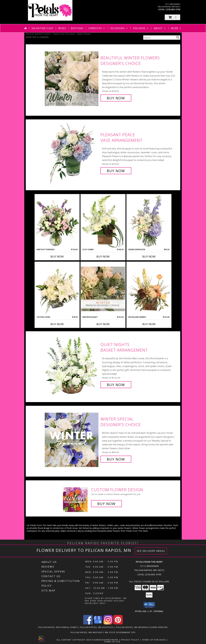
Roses (62, 28)
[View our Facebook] (88, 623)
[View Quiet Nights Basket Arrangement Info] (72, 365)
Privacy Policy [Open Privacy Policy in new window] (130, 640)
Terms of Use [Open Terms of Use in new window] (112, 641)
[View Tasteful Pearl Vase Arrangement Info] (57, 289)
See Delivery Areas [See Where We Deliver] (151, 551)
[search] (178, 37)
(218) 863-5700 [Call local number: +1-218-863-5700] (173, 9)
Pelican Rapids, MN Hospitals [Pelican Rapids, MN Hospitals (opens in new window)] (97, 627)
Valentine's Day (42, 28)
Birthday (77, 28)
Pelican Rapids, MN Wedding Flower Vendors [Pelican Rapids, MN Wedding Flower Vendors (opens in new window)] (142, 627)
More (176, 28)
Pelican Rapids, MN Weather (86, 632)
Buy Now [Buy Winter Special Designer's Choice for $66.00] (116, 459)
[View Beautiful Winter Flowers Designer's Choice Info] (72, 78)
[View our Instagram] (108, 623)
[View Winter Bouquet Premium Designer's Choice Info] (103, 289)
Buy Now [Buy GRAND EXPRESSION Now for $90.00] (149, 256)
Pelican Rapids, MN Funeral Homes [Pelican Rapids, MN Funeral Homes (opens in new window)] (58, 627)
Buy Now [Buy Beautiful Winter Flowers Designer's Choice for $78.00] (116, 98)
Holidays (141, 28)
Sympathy (97, 28)
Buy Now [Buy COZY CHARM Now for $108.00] (103, 256)
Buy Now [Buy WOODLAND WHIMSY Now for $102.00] (149, 324)
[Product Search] (159, 38)
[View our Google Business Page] (98, 623)
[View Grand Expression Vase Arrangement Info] (149, 221)
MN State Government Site (120, 632)
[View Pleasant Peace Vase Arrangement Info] (72, 153)
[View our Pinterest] (118, 623)
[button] (172, 17)
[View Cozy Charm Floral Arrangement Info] (103, 221)
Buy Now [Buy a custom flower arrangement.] (106, 504)
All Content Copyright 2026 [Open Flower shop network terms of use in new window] (74, 640)
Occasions (119, 28)
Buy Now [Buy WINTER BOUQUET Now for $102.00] (103, 324)
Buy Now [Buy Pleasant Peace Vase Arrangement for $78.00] (116, 171)
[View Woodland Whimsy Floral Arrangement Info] (149, 289)
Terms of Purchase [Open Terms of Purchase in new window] (154, 640)
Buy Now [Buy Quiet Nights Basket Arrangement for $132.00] (116, 385)
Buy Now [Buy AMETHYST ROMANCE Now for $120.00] (57, 256)
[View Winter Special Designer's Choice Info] (72, 439)
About (160, 28)
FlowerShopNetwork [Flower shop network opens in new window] (105, 640)
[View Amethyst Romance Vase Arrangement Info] (57, 221)
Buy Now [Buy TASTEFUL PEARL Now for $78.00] (57, 324)
